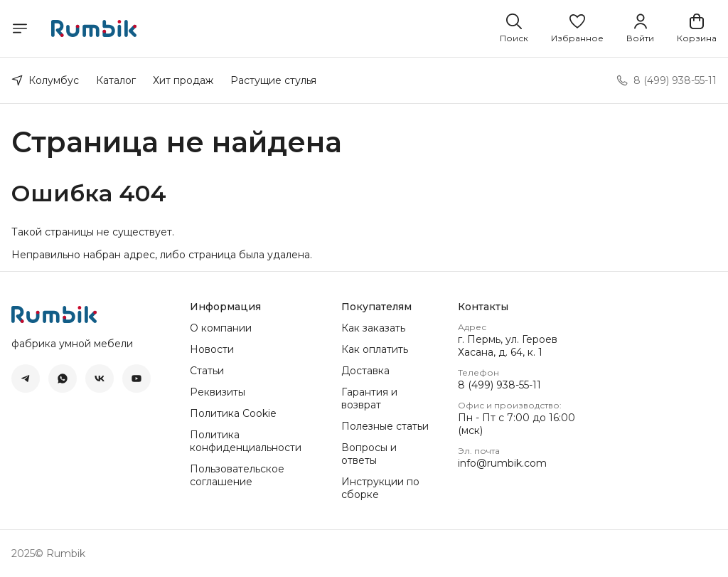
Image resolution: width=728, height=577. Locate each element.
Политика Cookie (233, 413)
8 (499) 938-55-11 (499, 385)
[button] (577, 28)
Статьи (207, 371)
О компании (221, 328)
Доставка (365, 371)
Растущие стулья (273, 80)
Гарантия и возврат (369, 398)
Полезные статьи (385, 426)
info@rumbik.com (502, 463)
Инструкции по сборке (380, 488)
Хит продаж (183, 80)
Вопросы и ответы (369, 454)
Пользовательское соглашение (237, 475)
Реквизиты (218, 392)
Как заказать (373, 328)
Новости (212, 349)
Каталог (116, 80)
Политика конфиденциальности (246, 441)
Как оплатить (375, 349)
